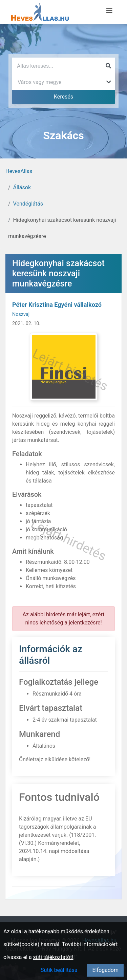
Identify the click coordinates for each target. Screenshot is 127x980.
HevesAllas (19, 171)
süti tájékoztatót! (53, 957)
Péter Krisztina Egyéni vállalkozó (57, 305)
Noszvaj (21, 314)
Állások (22, 187)
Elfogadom (105, 970)
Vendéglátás (28, 204)
